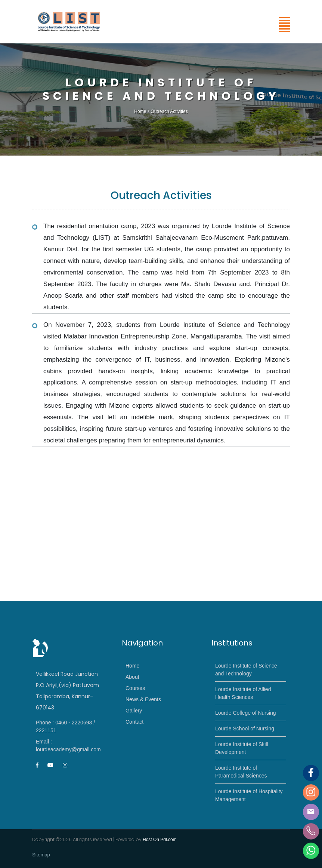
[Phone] (311, 831)
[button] (284, 27)
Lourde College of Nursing (246, 713)
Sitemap (41, 855)
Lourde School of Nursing (245, 729)
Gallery (134, 711)
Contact (134, 722)
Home (140, 111)
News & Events (143, 699)
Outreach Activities (169, 111)
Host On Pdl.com (160, 840)
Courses (135, 688)
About (132, 677)
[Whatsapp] (311, 850)
